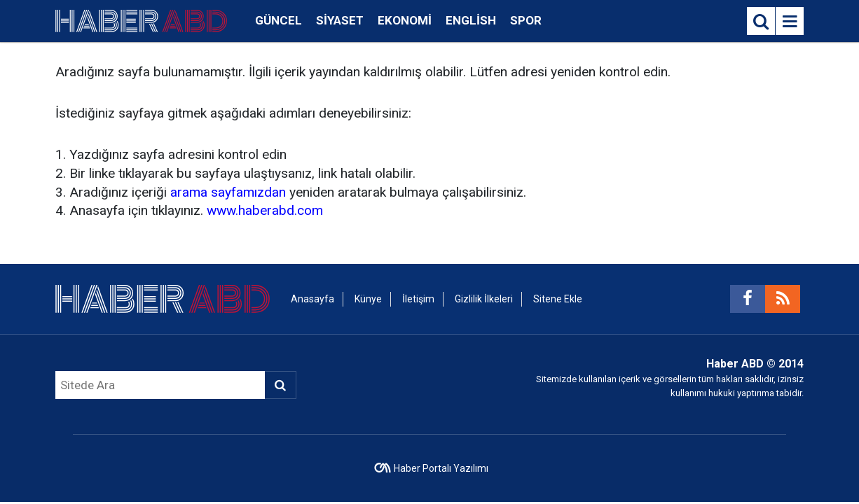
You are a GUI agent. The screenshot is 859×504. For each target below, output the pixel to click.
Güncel (279, 20)
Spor (526, 20)
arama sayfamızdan (228, 192)
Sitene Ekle (558, 299)
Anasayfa (312, 299)
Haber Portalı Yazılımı (441, 468)
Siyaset (340, 20)
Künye (368, 299)
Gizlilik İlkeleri (484, 299)
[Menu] (790, 22)
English (471, 20)
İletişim (418, 299)
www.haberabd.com (265, 210)
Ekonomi (405, 20)
